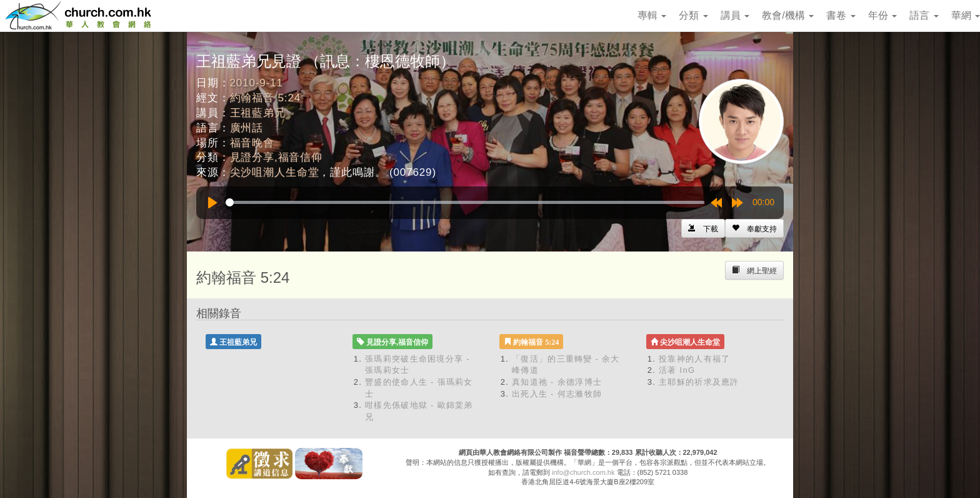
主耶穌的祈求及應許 (699, 382)
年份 (882, 15)
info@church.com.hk (583, 472)
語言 (924, 15)
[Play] (212, 203)
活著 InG (677, 370)
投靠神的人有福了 (694, 359)
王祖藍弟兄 (258, 113)
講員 (735, 15)
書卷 (841, 15)
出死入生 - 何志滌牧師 (557, 394)
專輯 (652, 15)
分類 (693, 15)
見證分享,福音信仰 (276, 157)
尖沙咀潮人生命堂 (275, 172)
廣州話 (247, 128)
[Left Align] (754, 228)
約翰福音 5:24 (265, 98)
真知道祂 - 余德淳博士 (557, 382)
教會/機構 (788, 15)
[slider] (465, 202)
